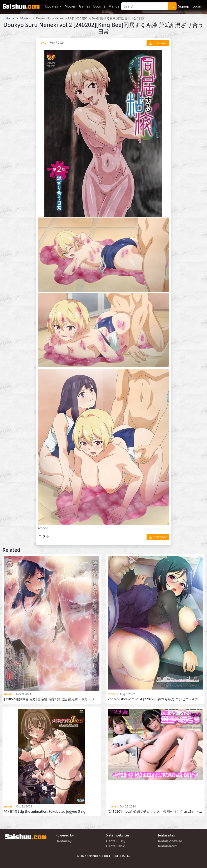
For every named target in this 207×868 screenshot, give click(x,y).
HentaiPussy (116, 841)
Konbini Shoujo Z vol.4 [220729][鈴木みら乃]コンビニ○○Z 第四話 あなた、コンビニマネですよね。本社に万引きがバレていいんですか (155, 699)
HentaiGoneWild (169, 841)
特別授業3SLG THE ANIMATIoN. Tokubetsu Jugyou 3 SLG (45, 812)
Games (84, 6)
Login (197, 6)
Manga (114, 6)
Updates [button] (52, 6)
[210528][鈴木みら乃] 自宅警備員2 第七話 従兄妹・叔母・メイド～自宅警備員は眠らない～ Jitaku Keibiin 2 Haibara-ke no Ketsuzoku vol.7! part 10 (52, 699)
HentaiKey (63, 841)
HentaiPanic (115, 846)
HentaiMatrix (167, 846)
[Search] (144, 6)
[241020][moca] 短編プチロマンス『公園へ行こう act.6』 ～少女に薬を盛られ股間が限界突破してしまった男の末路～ (155, 812)
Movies (70, 6)
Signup (184, 6)
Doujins (99, 6)
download (158, 43)
